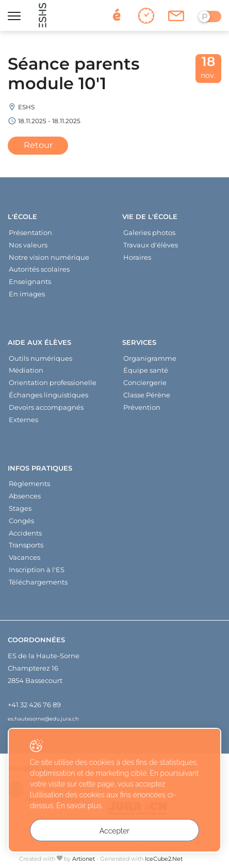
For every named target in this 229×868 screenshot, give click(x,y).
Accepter (114, 831)
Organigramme (150, 358)
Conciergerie (145, 382)
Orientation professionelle (53, 382)
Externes (23, 420)
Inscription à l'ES (37, 570)
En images (27, 294)
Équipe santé (146, 370)
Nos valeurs (28, 245)
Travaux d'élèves (151, 245)
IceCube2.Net (164, 859)
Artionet (84, 859)
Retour (38, 145)
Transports (26, 545)
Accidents (25, 533)
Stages (20, 508)
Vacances (24, 557)
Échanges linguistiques (48, 395)
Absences (25, 496)
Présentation (30, 232)
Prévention (142, 407)
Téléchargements (38, 582)
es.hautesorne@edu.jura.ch (43, 719)
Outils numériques (40, 358)
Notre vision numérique (49, 257)
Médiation (26, 370)
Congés (21, 521)
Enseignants (30, 281)
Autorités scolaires (39, 269)
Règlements (29, 483)
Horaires (137, 257)
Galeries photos (149, 232)
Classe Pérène (147, 395)
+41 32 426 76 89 (34, 705)
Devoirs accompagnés (46, 407)
